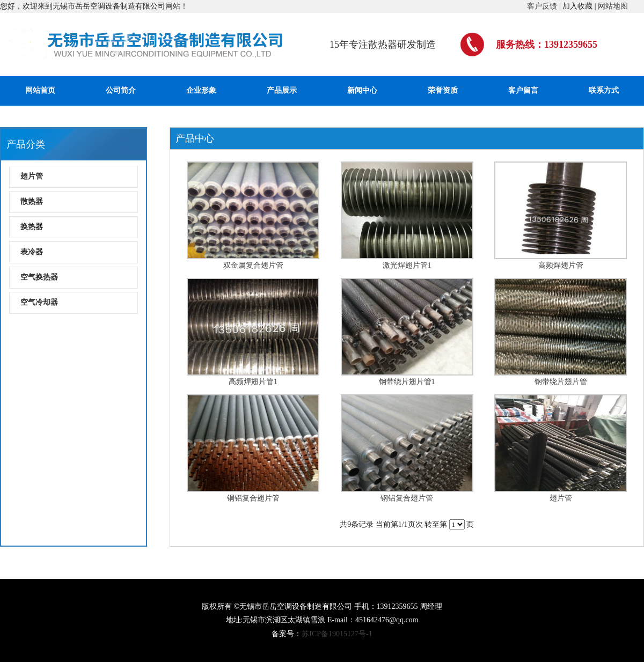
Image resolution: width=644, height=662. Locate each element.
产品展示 (282, 90)
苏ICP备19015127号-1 (337, 634)
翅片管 (32, 176)
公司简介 (121, 90)
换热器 (32, 227)
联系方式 (604, 90)
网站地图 (613, 6)
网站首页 (40, 90)
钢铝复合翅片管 (407, 498)
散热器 (32, 201)
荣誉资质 (443, 90)
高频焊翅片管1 (253, 382)
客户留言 (523, 90)
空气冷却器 (39, 302)
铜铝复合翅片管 (253, 498)
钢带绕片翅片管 (561, 382)
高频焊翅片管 (561, 265)
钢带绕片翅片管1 (407, 382)
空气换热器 (39, 277)
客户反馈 (542, 6)
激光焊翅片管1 (407, 265)
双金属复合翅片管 (253, 265)
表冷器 (32, 252)
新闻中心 (362, 90)
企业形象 (201, 90)
